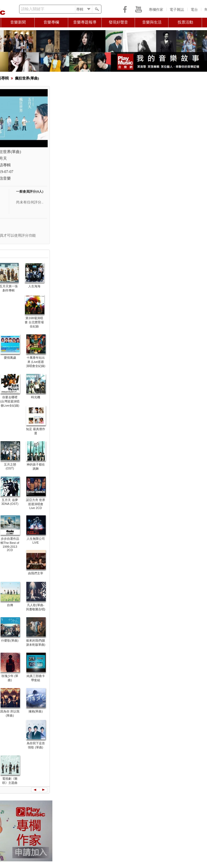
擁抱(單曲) (36, 711)
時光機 (36, 397)
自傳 (10, 605)
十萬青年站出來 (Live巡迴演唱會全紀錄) (36, 362)
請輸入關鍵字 (33, 9)
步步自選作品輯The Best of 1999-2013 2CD (10, 544)
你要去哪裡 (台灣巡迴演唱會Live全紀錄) (10, 401)
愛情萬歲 (10, 358)
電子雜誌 (177, 10)
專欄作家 (156, 10)
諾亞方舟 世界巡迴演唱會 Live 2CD (36, 504)
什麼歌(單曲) (10, 640)
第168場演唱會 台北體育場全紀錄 (34, 322)
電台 (194, 10)
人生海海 (34, 286)
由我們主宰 (36, 573)
